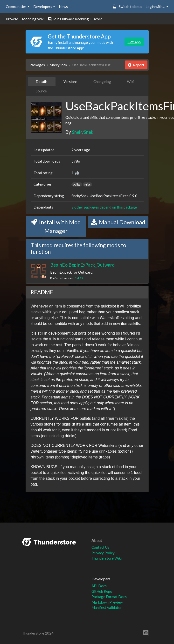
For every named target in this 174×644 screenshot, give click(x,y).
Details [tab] (42, 82)
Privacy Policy (103, 553)
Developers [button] (43, 7)
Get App (134, 42)
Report (136, 65)
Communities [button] (16, 7)
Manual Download (118, 222)
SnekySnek (59, 65)
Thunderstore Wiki (107, 558)
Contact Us (100, 547)
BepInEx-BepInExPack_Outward (82, 265)
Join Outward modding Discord (75, 19)
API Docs (99, 586)
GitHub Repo (102, 591)
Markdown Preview (107, 602)
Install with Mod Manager (56, 226)
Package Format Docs (109, 597)
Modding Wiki (33, 19)
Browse (12, 19)
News (63, 7)
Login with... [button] (155, 7)
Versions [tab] (70, 82)
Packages (37, 65)
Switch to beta (127, 7)
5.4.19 (79, 278)
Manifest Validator (107, 607)
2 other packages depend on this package (104, 207)
